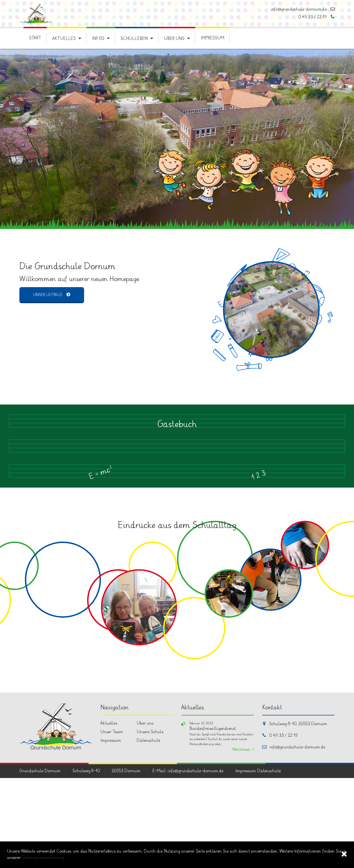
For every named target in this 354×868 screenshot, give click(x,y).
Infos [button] (98, 39)
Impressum (213, 38)
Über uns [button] (174, 39)
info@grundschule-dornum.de (303, 9)
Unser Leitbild (48, 295)
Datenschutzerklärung (43, 858)
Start (35, 38)
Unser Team (112, 822)
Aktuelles (109, 813)
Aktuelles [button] (64, 39)
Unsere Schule (150, 822)
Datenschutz (149, 830)
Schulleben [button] (134, 39)
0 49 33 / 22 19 (317, 17)
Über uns (145, 813)
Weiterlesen (241, 840)
